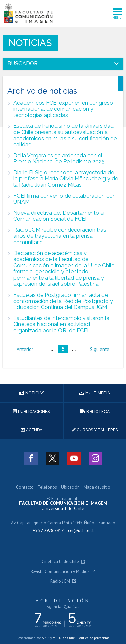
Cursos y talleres (95, 430)
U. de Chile (67, 638)
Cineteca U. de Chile (60, 562)
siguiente (100, 349)
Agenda (32, 430)
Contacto (25, 488)
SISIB (46, 638)
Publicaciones (31, 412)
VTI (55, 638)
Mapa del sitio (97, 488)
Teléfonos (47, 488)
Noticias (30, 43)
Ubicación (70, 488)
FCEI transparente (63, 499)
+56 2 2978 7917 (48, 530)
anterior (25, 349)
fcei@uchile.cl (80, 530)
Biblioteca (95, 412)
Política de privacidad (93, 638)
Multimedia (94, 393)
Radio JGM (60, 581)
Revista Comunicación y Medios (60, 572)
